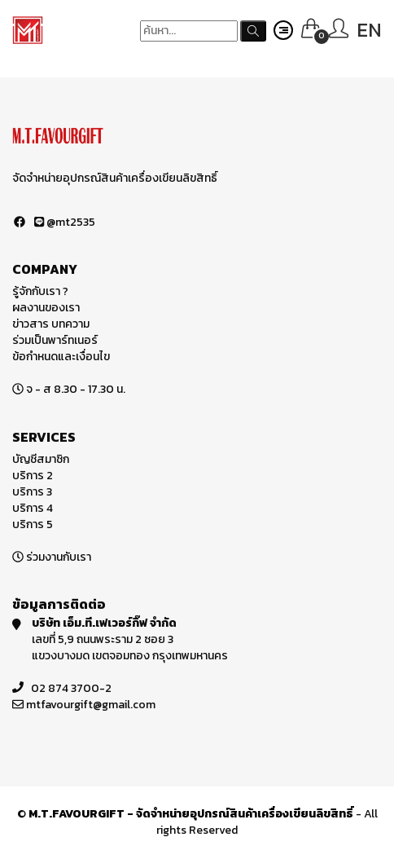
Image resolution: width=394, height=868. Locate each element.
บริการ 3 (32, 492)
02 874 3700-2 (71, 688)
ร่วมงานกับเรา (59, 557)
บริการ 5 (33, 524)
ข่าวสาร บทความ (51, 324)
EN (369, 30)
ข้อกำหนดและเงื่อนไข (61, 357)
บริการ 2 (33, 476)
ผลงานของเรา (46, 308)
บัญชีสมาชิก (41, 459)
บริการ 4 (33, 508)
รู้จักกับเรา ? (40, 291)
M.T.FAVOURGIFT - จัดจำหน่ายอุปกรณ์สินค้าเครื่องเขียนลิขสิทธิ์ (191, 814)
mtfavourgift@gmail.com (91, 705)
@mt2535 (65, 222)
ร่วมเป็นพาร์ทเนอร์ (55, 340)
